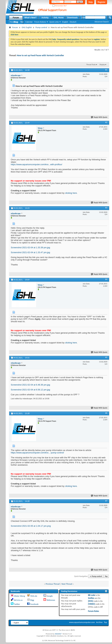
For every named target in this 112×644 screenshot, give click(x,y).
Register (102, 2)
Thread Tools (91, 65)
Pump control (41, 27)
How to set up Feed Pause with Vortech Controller (40, 55)
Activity (45, 18)
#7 (106, 501)
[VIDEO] (91, 604)
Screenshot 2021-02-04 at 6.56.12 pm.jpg (30, 390)
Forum (16, 18)
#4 (106, 279)
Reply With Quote (99, 117)
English (65, 22)
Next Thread (67, 584)
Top (106, 576)
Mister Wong (19, 596)
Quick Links (54, 22)
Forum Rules (93, 611)
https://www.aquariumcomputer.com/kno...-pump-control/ (37, 453)
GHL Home (59, 18)
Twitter (17, 604)
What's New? (30, 18)
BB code (91, 595)
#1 (106, 70)
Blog (16, 22)
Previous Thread (53, 584)
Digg (32, 600)
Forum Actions (40, 22)
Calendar (29, 22)
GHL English (27, 27)
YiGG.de (34, 596)
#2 (106, 122)
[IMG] (91, 601)
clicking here (71, 193)
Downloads (72, 18)
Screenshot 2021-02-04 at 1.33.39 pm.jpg (30, 247)
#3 (106, 208)
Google (50, 596)
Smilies (91, 598)
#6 (106, 413)
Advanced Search (102, 22)
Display (102, 65)
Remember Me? (60, 6)
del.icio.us (18, 600)
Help (91, 2)
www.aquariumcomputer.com (82, 622)
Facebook (34, 604)
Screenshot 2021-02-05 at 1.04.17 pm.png (31, 526)
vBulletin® (58, 634)
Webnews (51, 600)
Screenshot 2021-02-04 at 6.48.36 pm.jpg (30, 385)
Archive (99, 622)
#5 (106, 357)
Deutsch (73, 22)
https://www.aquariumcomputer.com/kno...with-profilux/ (36, 164)
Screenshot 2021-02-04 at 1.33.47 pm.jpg (30, 252)
